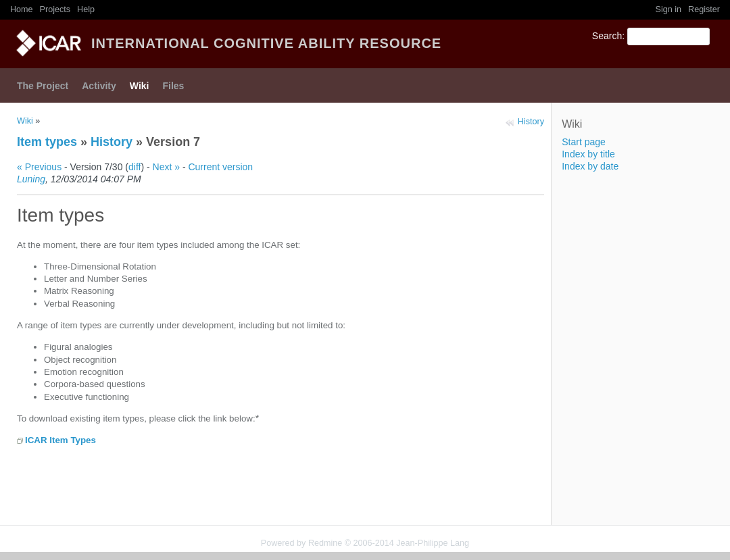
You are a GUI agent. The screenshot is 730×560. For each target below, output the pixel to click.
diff (135, 167)
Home (22, 9)
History (531, 122)
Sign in (669, 9)
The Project (43, 86)
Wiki (140, 86)
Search (607, 36)
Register (704, 9)
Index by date (590, 166)
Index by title (588, 154)
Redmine (325, 543)
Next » (166, 167)
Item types (47, 142)
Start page (584, 142)
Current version (220, 167)
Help (86, 9)
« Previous (39, 167)
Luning (31, 179)
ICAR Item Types (60, 440)
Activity (99, 86)
